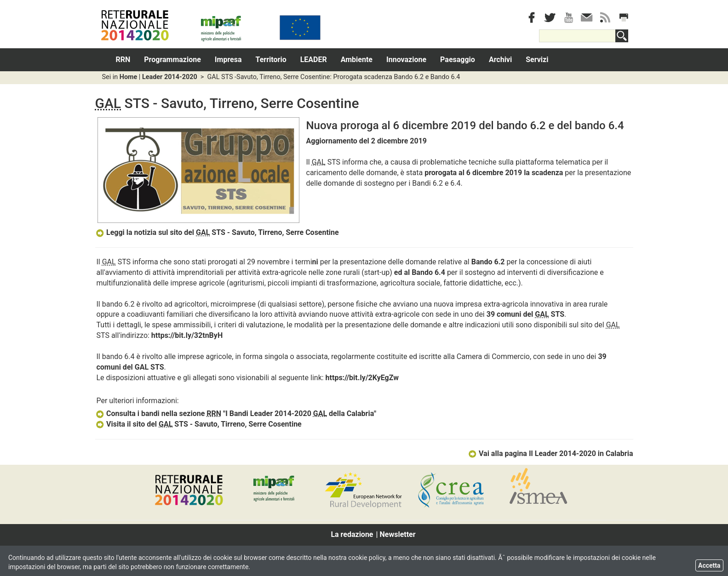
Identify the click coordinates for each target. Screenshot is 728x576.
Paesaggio (458, 60)
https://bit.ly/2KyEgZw (362, 378)
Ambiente (357, 60)
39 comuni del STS (525, 314)
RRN (123, 60)
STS (156, 367)
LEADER (314, 60)
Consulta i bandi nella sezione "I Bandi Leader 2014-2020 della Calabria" (236, 413)
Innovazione (406, 60)
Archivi (500, 60)
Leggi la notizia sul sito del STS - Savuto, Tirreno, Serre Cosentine (217, 232)
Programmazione (172, 60)
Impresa (228, 60)
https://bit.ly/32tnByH (187, 335)
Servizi (537, 60)
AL (144, 367)
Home (129, 77)
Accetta (709, 565)
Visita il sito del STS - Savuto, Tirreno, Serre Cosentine (198, 424)
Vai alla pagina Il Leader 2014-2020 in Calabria (550, 453)
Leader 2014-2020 (170, 77)
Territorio (271, 60)
